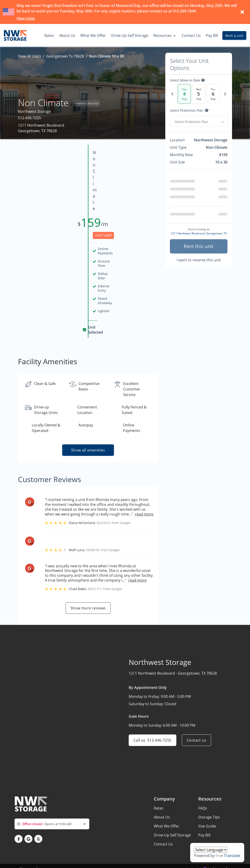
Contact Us (163, 822)
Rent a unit (234, 36)
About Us (162, 795)
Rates (159, 786)
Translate (228, 856)
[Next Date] (225, 94)
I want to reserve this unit (199, 260)
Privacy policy (31, 847)
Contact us (196, 662)
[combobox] (199, 122)
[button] (19, 817)
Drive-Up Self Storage (172, 813)
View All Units (30, 56)
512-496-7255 (29, 118)
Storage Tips (209, 795)
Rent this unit (199, 246)
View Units (26, 18)
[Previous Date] (172, 94)
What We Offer (167, 804)
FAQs (203, 786)
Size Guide (207, 804)
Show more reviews (88, 530)
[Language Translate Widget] (211, 850)
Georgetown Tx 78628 (65, 56)
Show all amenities (88, 372)
